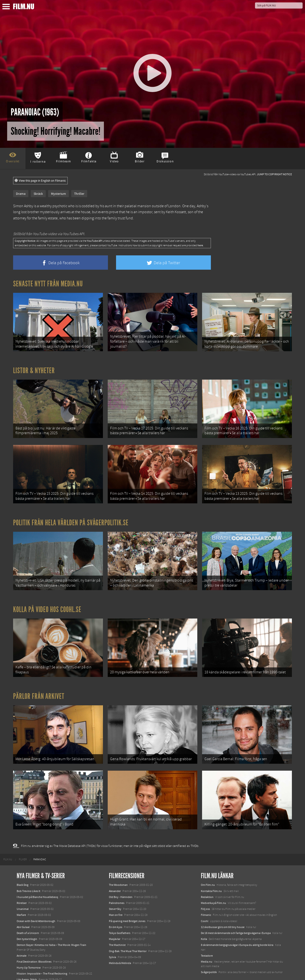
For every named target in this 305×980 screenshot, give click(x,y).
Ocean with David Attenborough (36, 907)
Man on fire (116, 901)
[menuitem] (8, 845)
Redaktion (207, 883)
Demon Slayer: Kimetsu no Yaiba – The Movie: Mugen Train (51, 931)
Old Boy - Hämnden (121, 883)
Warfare (21, 901)
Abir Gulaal (23, 913)
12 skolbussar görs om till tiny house (223, 913)
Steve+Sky (115, 895)
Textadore (207, 941)
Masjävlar (115, 925)
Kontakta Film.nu (211, 877)
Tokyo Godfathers (120, 919)
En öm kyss (116, 913)
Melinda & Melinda (120, 949)
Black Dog (23, 871)
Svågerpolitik (209, 958)
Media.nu (207, 947)
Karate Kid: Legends (29, 971)
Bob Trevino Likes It (28, 877)
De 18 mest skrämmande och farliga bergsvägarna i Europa (236, 919)
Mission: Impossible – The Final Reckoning (42, 959)
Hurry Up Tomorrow (29, 953)
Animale (22, 941)
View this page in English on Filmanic (40, 181)
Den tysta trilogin (27, 925)
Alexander (115, 877)
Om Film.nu (208, 871)
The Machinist (117, 931)
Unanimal (23, 895)
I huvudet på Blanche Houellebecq (37, 883)
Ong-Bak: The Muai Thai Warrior (128, 937)
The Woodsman (118, 871)
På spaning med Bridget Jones (127, 907)
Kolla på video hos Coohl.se (47, 601)
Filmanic (206, 901)
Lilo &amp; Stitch (27, 965)
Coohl (205, 907)
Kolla (204, 925)
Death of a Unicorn (28, 919)
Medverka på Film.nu (213, 889)
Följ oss (205, 895)
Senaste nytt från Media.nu (48, 284)
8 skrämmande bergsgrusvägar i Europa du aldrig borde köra (237, 931)
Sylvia (112, 943)
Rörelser (22, 889)
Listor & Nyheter (34, 368)
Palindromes (117, 889)
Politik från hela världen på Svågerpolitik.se (71, 516)
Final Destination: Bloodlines (34, 947)
